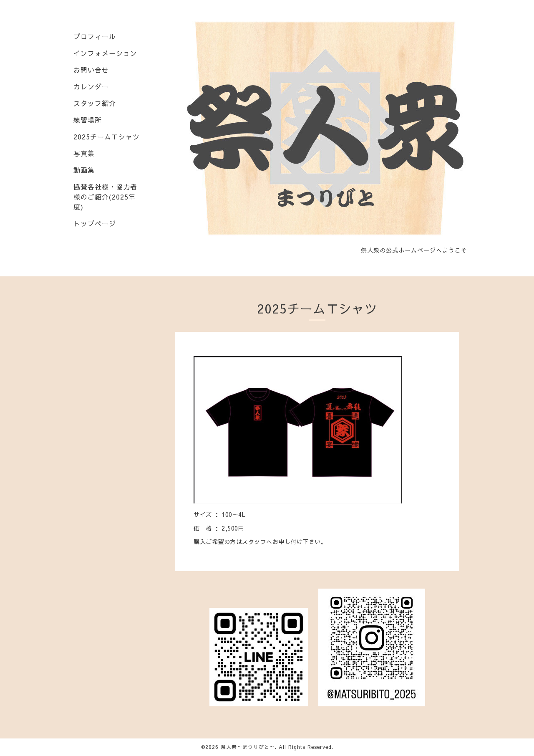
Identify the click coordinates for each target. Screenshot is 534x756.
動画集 (84, 170)
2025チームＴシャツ (107, 137)
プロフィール (95, 36)
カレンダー (91, 86)
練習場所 (88, 120)
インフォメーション (105, 53)
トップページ (95, 223)
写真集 (84, 153)
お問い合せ (91, 70)
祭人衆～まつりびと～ (248, 747)
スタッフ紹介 (95, 103)
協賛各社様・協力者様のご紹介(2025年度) (105, 197)
